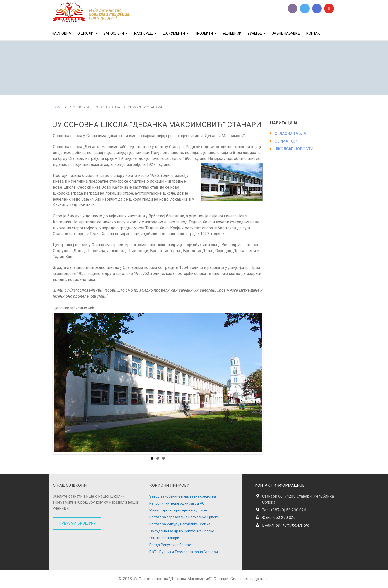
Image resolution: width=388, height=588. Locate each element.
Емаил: (286, 524)
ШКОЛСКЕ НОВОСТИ (294, 149)
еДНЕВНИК (232, 33)
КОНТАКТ (314, 33)
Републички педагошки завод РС (177, 502)
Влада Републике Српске (170, 544)
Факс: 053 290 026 (279, 516)
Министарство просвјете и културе (178, 509)
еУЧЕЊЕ (255, 33)
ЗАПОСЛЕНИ (114, 33)
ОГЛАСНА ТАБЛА (290, 134)
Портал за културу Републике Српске (180, 523)
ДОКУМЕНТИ (174, 33)
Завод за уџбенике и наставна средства (183, 495)
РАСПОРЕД (144, 33)
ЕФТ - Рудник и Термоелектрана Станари (184, 551)
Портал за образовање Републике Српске (184, 516)
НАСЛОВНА (61, 33)
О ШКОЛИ (85, 33)
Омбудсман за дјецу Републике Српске (182, 530)
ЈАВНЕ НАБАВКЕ (286, 33)
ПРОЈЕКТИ (204, 33)
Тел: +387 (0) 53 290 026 (284, 509)
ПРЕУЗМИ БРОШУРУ (77, 522)
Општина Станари (164, 537)
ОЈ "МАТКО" (286, 141)
